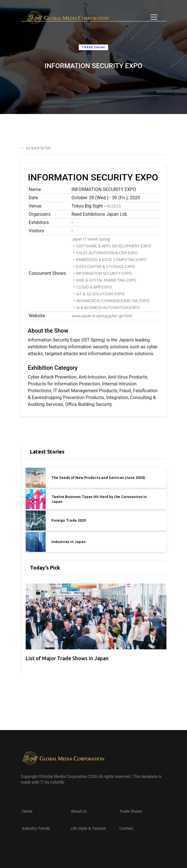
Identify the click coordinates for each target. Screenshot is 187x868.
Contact (126, 828)
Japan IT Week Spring (91, 239)
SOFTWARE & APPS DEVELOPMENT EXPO (114, 246)
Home (27, 811)
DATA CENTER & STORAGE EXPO (106, 267)
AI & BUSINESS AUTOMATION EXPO (108, 308)
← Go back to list (36, 148)
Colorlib (57, 782)
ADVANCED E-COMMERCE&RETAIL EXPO (113, 301)
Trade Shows (131, 811)
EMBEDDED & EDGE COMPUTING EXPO (111, 260)
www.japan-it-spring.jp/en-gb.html (102, 316)
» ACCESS (112, 206)
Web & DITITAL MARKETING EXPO (106, 280)
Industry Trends (36, 828)
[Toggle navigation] (154, 17)
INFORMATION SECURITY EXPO (104, 273)
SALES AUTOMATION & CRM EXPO (107, 253)
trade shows (93, 47)
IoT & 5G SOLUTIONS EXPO (100, 294)
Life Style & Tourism (89, 828)
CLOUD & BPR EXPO (94, 287)
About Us (79, 811)
